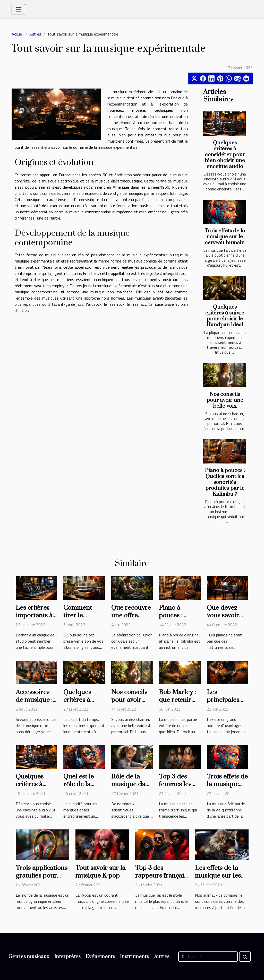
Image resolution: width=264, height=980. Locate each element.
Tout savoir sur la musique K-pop (100, 872)
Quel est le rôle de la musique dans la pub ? (84, 788)
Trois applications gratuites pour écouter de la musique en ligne (42, 880)
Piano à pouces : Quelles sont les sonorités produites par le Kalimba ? (225, 482)
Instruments (134, 957)
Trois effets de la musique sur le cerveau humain (225, 237)
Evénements (100, 957)
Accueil (18, 34)
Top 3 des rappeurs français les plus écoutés (161, 876)
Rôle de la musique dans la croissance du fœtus (132, 788)
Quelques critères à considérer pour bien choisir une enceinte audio (225, 155)
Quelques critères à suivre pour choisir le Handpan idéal (225, 316)
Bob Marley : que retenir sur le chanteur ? (177, 704)
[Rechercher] (208, 957)
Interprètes (67, 957)
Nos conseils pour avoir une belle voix (225, 400)
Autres (35, 34)
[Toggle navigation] (19, 9)
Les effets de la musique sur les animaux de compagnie (218, 880)
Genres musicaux (29, 957)
